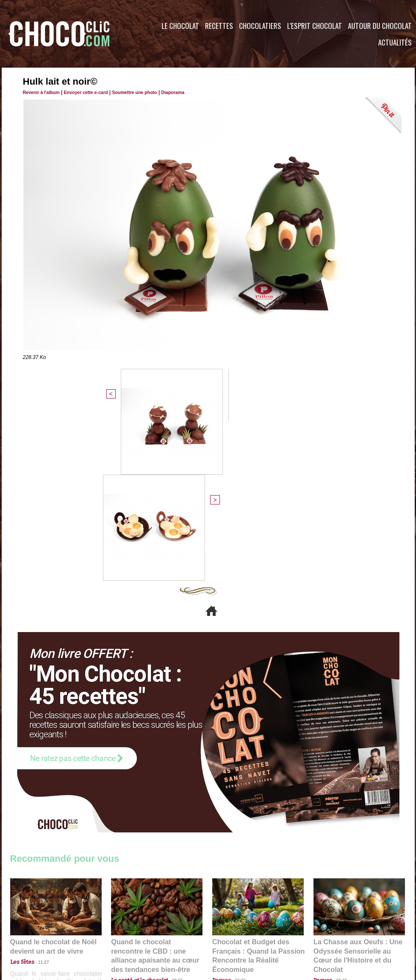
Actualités (395, 42)
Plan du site (232, 929)
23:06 (237, 817)
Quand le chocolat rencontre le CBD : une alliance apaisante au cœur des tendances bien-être (156, 790)
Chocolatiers (260, 26)
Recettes (219, 26)
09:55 (171, 808)
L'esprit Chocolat (315, 26)
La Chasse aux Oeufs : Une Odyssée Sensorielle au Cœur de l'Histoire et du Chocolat (356, 790)
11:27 (39, 800)
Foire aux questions (339, 929)
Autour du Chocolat (380, 26)
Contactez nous (36, 929)
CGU (123, 929)
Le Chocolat (180, 26)
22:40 (338, 808)
